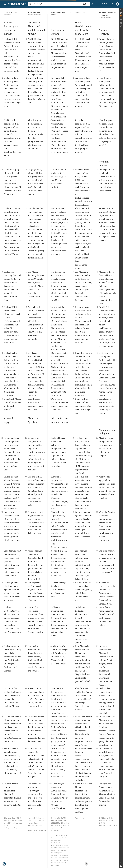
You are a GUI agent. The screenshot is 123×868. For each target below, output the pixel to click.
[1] (17, 151)
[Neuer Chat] (121, 23)
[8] (111, 409)
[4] (11, 409)
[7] (18, 698)
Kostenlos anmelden (108, 4)
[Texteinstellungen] (92, 4)
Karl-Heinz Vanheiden (106, 17)
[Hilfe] (121, 866)
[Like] (121, 16)
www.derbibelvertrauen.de (108, 825)
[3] (10, 289)
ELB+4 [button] (86, 4)
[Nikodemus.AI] (4, 864)
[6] (16, 610)
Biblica (55, 15)
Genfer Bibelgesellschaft (35, 15)
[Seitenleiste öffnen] (121, 445)
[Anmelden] (117, 4)
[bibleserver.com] (17, 4)
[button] (5, 4)
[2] (17, 229)
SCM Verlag (9, 15)
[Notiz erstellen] (121, 26)
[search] (56, 4)
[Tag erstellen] (121, 20)
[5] (18, 497)
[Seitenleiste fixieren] (121, 10)
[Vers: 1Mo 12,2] (121, 13)
